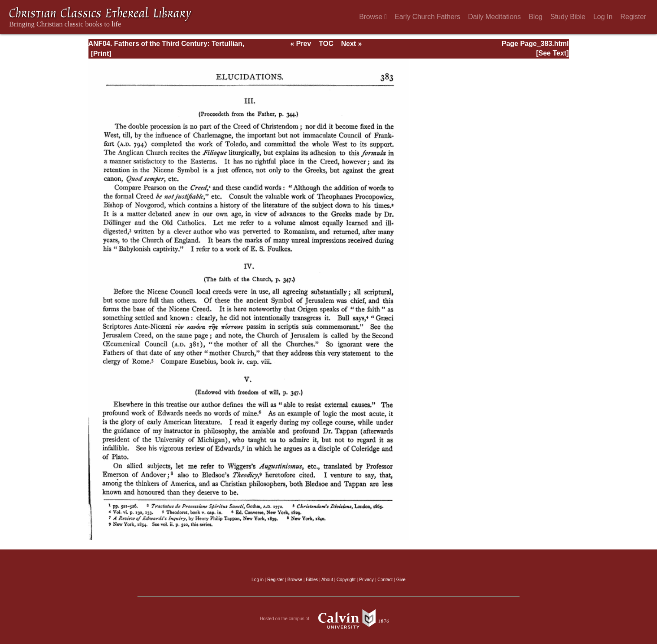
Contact (385, 580)
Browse (373, 17)
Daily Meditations (494, 17)
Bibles (312, 580)
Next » (351, 44)
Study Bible (568, 17)
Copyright (346, 580)
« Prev (301, 44)
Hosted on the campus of (328, 619)
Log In (603, 17)
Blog (536, 17)
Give (401, 580)
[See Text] (552, 53)
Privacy (366, 580)
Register (633, 17)
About (327, 580)
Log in (258, 580)
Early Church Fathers (427, 17)
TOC (326, 44)
